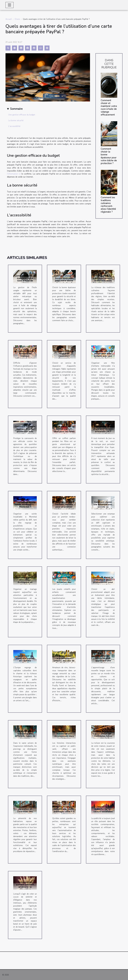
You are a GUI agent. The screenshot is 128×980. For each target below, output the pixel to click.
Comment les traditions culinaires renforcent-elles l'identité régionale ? (108, 205)
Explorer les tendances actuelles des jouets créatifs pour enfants (64, 582)
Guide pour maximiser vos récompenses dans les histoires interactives (64, 736)
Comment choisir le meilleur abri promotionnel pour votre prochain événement (103, 582)
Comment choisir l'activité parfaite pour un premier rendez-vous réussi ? (64, 507)
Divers (17, 19)
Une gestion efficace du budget (22, 115)
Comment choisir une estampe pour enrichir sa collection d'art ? (103, 506)
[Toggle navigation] (9, 5)
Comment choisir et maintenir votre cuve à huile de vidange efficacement (109, 108)
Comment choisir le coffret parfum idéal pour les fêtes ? (64, 430)
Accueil (9, 19)
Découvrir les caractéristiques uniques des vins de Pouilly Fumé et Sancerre (64, 661)
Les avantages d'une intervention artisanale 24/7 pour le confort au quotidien (103, 431)
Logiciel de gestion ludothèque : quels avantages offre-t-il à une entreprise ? (64, 810)
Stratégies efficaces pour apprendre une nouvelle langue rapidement (103, 661)
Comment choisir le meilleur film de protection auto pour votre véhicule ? (25, 431)
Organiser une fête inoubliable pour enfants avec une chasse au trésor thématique (103, 356)
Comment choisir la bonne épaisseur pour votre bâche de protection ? (109, 156)
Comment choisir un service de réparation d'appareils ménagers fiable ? (64, 356)
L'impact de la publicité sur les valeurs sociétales (103, 809)
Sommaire (16, 109)
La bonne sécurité (16, 120)
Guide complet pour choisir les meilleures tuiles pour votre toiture (103, 735)
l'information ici (14, 174)
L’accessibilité (14, 126)
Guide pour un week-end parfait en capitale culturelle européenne (25, 661)
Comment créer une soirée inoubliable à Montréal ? (25, 504)
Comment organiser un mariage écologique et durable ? (25, 581)
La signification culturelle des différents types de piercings (25, 735)
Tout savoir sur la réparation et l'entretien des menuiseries (25, 810)
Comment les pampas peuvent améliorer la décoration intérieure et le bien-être (25, 888)
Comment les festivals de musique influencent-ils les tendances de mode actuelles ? (25, 357)
